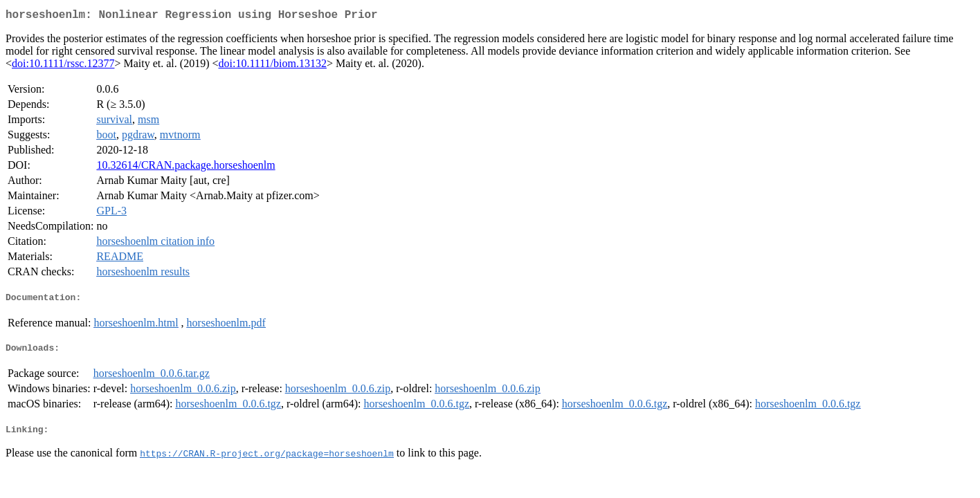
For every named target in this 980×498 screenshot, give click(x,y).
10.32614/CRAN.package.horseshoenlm (185, 168)
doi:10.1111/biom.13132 (272, 66)
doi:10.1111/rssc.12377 (63, 66)
